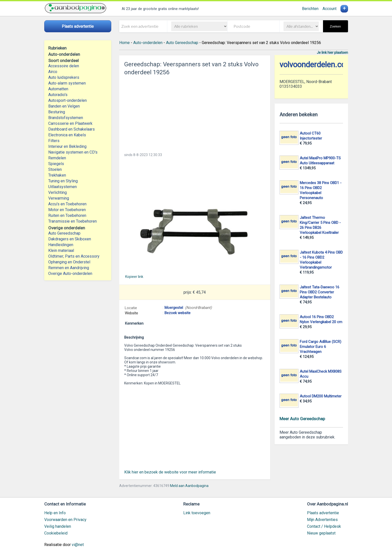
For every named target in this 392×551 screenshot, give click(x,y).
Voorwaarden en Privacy (65, 520)
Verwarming (59, 198)
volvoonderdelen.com (316, 65)
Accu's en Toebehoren (67, 204)
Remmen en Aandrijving (69, 268)
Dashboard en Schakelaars (71, 129)
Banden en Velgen (64, 106)
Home (124, 43)
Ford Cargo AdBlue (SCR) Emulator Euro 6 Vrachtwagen (320, 347)
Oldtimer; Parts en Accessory (74, 256)
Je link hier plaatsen (332, 53)
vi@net (78, 545)
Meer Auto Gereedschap (302, 419)
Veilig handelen (58, 526)
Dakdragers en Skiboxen (70, 239)
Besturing (57, 112)
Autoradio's (58, 95)
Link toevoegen (197, 513)
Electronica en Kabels (67, 135)
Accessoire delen (64, 66)
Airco (53, 72)
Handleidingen (61, 245)
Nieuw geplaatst (321, 533)
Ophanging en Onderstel (69, 262)
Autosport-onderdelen (67, 100)
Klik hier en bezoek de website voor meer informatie (170, 472)
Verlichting (57, 192)
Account (329, 9)
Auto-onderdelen (148, 43)
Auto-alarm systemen (67, 83)
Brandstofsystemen (66, 118)
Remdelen (57, 158)
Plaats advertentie (323, 513)
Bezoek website (177, 313)
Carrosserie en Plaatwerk (70, 123)
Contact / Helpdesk (324, 526)
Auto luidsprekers (64, 77)
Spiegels (56, 164)
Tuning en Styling (63, 181)
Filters (54, 141)
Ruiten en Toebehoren (67, 215)
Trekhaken (57, 175)
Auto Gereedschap (64, 233)
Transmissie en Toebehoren (72, 221)
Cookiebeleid (56, 533)
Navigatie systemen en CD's (73, 152)
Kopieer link (134, 277)
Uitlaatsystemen (62, 187)
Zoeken (335, 26)
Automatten (58, 89)
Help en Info (55, 513)
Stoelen (55, 169)
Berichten (310, 9)
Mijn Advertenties (322, 520)
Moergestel (174, 308)
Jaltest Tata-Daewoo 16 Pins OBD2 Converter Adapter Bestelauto (319, 292)
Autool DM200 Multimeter (321, 396)
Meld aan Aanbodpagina (189, 486)
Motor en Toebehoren (67, 210)
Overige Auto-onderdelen (70, 273)
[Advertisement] (195, 113)
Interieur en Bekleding (67, 146)
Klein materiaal (61, 250)
